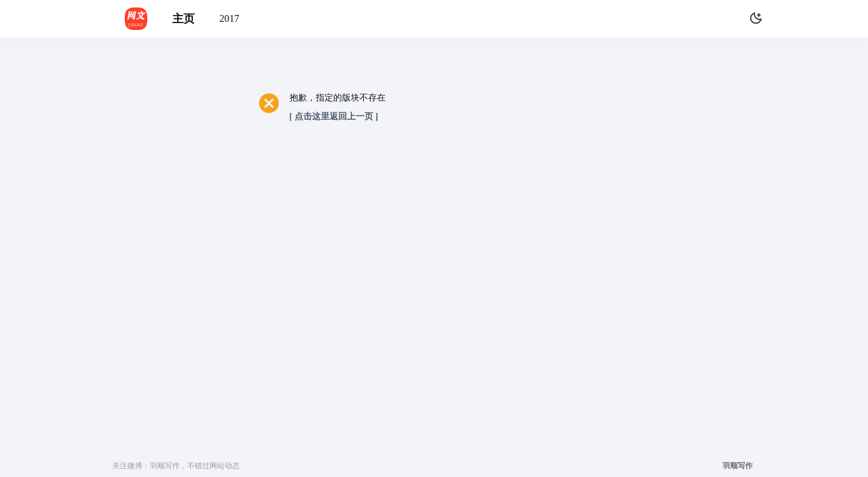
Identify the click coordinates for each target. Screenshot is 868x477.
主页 (183, 19)
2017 (230, 18)
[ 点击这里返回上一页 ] (334, 116)
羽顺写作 (738, 466)
